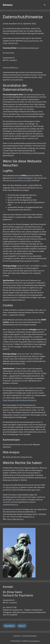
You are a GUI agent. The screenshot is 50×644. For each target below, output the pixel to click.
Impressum (17, 636)
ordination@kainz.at (10, 67)
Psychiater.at (9, 626)
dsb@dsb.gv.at (29, 517)
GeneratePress (35, 641)
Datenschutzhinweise (30, 636)
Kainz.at (22, 626)
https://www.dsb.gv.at (15, 519)
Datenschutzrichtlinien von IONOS (18, 180)
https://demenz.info (10, 43)
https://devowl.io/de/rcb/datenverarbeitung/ (20, 400)
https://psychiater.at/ (31, 41)
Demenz (8, 5)
